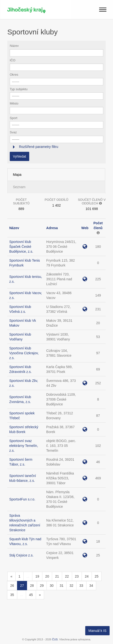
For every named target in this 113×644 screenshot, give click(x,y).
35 (12, 595)
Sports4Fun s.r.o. (22, 499)
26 (12, 586)
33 (81, 586)
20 (47, 576)
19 (37, 576)
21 (57, 576)
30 (52, 586)
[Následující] (40, 595)
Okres (14, 75)
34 (91, 586)
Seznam (19, 187)
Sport (14, 118)
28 (32, 586)
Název (14, 46)
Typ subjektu (19, 89)
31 (62, 586)
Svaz (13, 132)
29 (42, 586)
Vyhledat (19, 156)
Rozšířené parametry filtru (38, 147)
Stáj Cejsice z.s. (21, 555)
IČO (13, 60)
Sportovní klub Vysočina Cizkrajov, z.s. (24, 353)
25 (97, 576)
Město (14, 103)
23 (77, 576)
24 (87, 576)
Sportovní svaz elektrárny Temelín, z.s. (24, 446)
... (28, 576)
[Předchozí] (11, 576)
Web (85, 228)
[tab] (56, 147)
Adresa (52, 228)
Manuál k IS (97, 631)
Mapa (17, 175)
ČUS (55, 639)
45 (31, 595)
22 (67, 576)
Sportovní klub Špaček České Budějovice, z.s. (21, 247)
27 (22, 586)
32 (71, 586)
